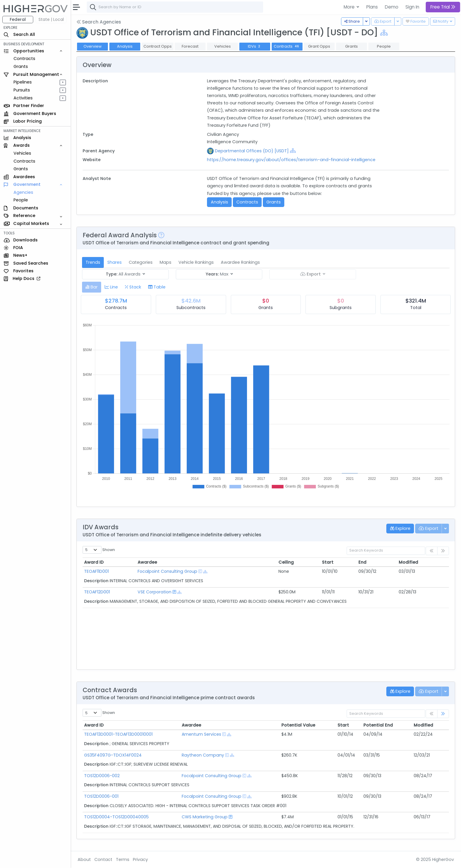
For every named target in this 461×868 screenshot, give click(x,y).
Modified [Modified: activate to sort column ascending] (408, 562)
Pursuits (22, 90)
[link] (443, 714)
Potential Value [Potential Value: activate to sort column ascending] (298, 725)
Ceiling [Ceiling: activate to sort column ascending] (286, 562)
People (21, 200)
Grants (21, 66)
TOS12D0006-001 (101, 796)
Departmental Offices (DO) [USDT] (252, 151)
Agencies (23, 192)
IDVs (255, 46)
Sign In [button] (412, 7)
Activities (23, 98)
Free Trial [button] (443, 7)
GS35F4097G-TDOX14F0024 (113, 755)
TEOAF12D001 (97, 592)
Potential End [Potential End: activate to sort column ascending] (378, 725)
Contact (103, 859)
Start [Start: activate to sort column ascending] (328, 562)
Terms (123, 859)
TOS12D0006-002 (102, 776)
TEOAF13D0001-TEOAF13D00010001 (118, 734)
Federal (18, 19)
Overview (93, 46)
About (84, 859)
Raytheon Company (203, 755)
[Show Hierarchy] (384, 33)
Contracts (24, 59)
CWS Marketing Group (205, 817)
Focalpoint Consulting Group (167, 571)
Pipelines (23, 82)
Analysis (125, 46)
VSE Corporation (154, 592)
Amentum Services (201, 734)
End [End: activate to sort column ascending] (362, 562)
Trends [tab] (93, 262)
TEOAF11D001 (96, 571)
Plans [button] (372, 7)
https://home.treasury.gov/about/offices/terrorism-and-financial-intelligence (291, 160)
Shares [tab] (115, 262)
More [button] (350, 7)
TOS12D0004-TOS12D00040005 (116, 817)
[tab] (92, 287)
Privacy (140, 859)
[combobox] (175, 7)
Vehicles (22, 153)
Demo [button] (392, 7)
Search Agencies (99, 22)
